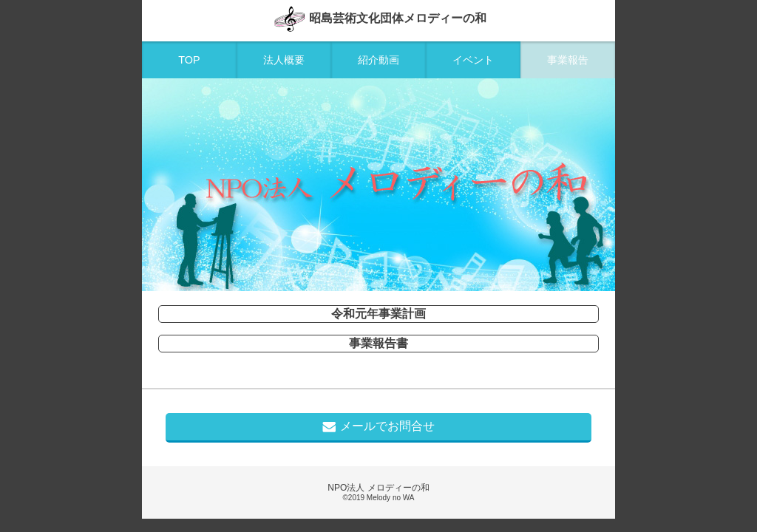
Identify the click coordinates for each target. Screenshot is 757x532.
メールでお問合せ (378, 426)
